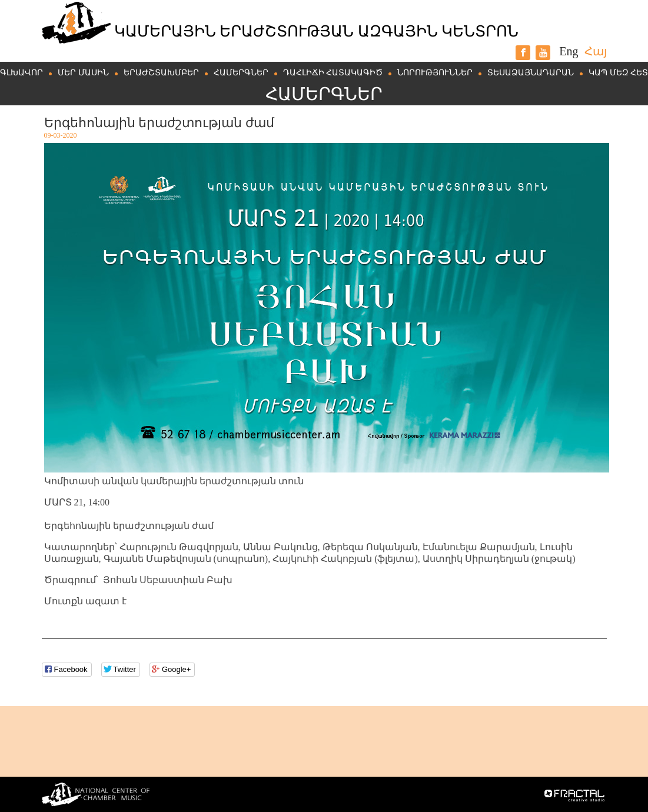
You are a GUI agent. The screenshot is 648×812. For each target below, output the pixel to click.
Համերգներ (241, 73)
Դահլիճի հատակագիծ (333, 73)
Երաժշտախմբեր (161, 73)
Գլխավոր (21, 73)
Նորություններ (435, 73)
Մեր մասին (83, 73)
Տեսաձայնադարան (531, 73)
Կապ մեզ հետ (618, 73)
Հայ (596, 51)
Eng (569, 51)
